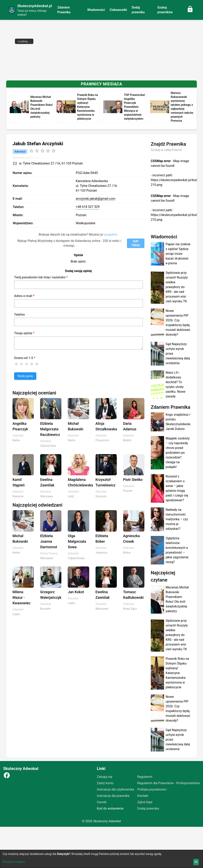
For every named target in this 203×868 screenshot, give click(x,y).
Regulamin (145, 777)
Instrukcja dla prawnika (113, 796)
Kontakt (143, 796)
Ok (196, 862)
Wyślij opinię (25, 376)
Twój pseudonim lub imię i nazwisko (40, 277)
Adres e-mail (23, 296)
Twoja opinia (23, 333)
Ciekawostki (118, 10)
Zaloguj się (105, 777)
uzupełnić (111, 234)
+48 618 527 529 (88, 207)
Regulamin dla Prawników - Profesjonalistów (169, 783)
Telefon (19, 315)
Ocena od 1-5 (24, 358)
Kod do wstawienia (110, 808)
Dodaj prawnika (138, 10)
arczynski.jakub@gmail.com (95, 199)
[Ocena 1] (16, 364)
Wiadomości (96, 10)
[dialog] (101, 859)
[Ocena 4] (32, 364)
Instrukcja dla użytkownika (116, 789)
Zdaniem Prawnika (64, 10)
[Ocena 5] (37, 364)
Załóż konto (105, 783)
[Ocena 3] (27, 364)
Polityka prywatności (152, 789)
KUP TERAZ (136, 243)
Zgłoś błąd (145, 802)
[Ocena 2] (21, 364)
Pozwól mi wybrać (14, 862)
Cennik (102, 802)
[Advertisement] (101, 50)
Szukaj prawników (165, 10)
